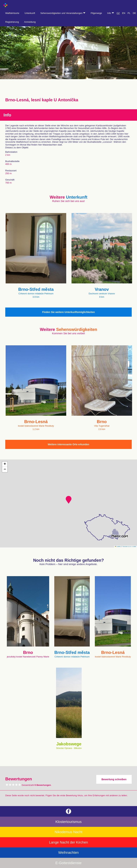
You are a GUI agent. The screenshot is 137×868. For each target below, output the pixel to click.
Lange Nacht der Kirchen (68, 842)
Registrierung (12, 22)
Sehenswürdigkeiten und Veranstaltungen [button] (63, 13)
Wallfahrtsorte (12, 13)
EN (124, 13)
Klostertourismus (69, 822)
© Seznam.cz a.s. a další (129, 547)
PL (129, 13)
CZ (118, 13)
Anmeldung (30, 22)
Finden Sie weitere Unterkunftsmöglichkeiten (68, 312)
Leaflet (118, 547)
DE (134, 13)
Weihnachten (68, 853)
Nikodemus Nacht (68, 832)
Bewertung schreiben (114, 779)
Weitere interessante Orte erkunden (68, 444)
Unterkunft (30, 13)
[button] (69, 500)
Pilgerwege (96, 13)
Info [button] (111, 13)
